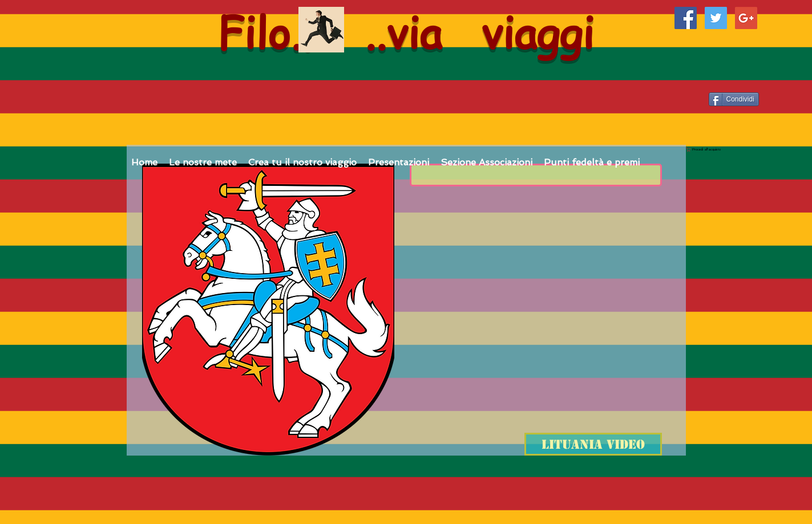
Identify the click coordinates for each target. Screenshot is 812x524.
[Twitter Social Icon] (716, 18)
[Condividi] (734, 99)
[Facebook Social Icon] (686, 18)
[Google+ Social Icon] (746, 18)
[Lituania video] (593, 444)
